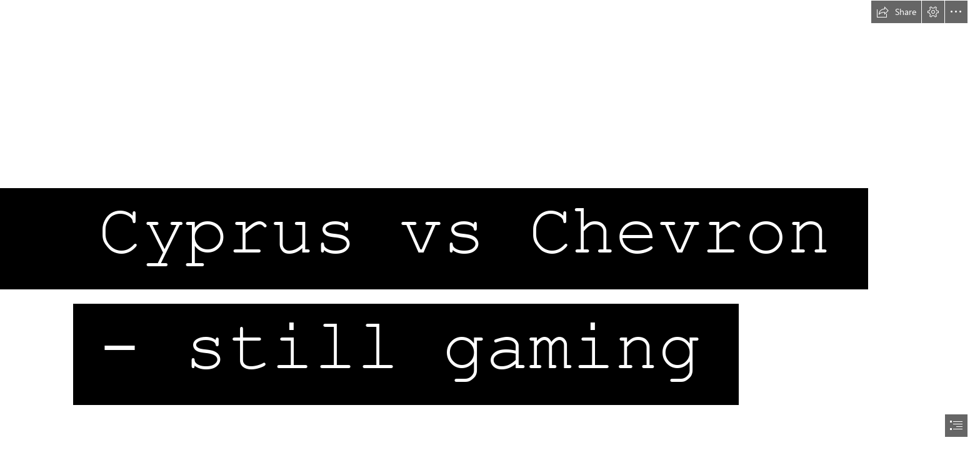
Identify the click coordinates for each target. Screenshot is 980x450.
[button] (896, 12)
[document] (490, 225)
